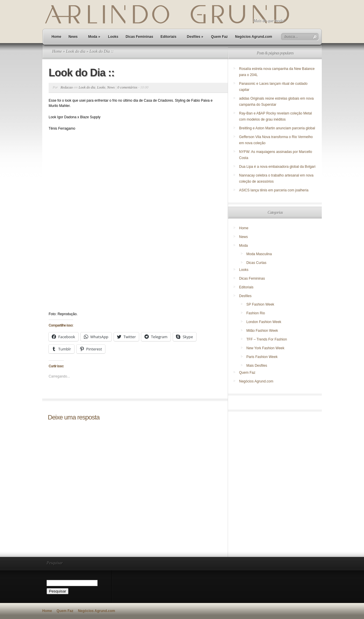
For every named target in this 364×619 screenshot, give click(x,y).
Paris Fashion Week (262, 357)
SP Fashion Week (260, 304)
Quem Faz (219, 37)
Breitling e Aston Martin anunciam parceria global (277, 128)
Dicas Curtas (256, 263)
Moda (94, 37)
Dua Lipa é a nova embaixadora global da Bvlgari (277, 167)
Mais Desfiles (257, 366)
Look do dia (76, 51)
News (73, 37)
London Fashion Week (264, 322)
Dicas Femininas (139, 37)
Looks (113, 37)
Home (56, 37)
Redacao (67, 87)
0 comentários (127, 87)
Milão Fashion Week (262, 331)
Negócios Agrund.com (254, 37)
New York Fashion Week (265, 348)
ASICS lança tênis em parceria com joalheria (274, 190)
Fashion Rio (256, 313)
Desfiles (195, 37)
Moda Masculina (259, 254)
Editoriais (168, 37)
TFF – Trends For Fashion (267, 339)
